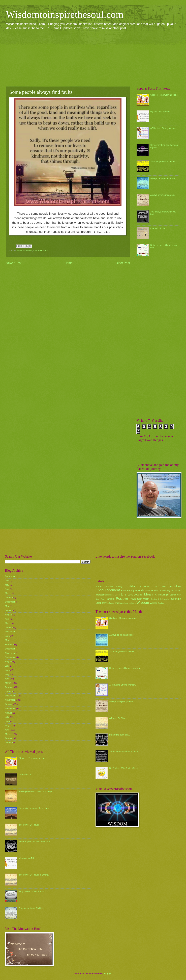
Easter (164, 587)
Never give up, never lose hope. (34, 808)
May (7, 585)
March (8, 593)
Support (100, 603)
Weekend (124, 603)
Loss (130, 595)
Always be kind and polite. (163, 178)
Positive (122, 598)
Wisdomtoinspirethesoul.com (65, 14)
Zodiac (161, 603)
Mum (179, 595)
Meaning (151, 594)
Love (137, 595)
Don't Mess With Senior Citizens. (125, 768)
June (7, 636)
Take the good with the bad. (163, 162)
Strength (176, 599)
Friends (140, 590)
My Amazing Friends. (160, 112)
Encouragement (25, 251)
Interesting (101, 595)
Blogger (108, 973)
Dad (155, 587)
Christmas (145, 587)
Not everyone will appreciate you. (125, 668)
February (9, 645)
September (10, 657)
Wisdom (143, 602)
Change (120, 587)
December (10, 576)
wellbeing (132, 603)
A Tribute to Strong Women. (164, 128)
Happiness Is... (26, 775)
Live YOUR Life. (158, 228)
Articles (99, 587)
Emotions (176, 586)
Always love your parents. (163, 195)
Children (132, 586)
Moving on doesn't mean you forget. (36, 791)
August (8, 615)
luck (142, 595)
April (7, 589)
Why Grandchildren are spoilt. (33, 891)
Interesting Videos (113, 595)
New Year (100, 599)
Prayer (133, 599)
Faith (124, 591)
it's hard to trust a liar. (119, 735)
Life (35, 251)
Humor (155, 590)
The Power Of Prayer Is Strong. (34, 875)
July (7, 580)
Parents (110, 599)
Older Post (123, 263)
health (148, 591)
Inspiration (176, 591)
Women (154, 603)
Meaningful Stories (167, 595)
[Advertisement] (93, 58)
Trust (117, 603)
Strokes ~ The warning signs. (164, 95)
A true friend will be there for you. (125, 752)
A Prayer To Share (118, 718)
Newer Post (14, 263)
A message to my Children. (32, 908)
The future (110, 603)
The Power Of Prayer (29, 825)
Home (69, 263)
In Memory (165, 591)
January (9, 598)
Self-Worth (43, 251)
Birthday (110, 587)
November (10, 653)
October (9, 704)
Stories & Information (160, 599)
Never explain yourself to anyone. (35, 841)
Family (130, 590)
